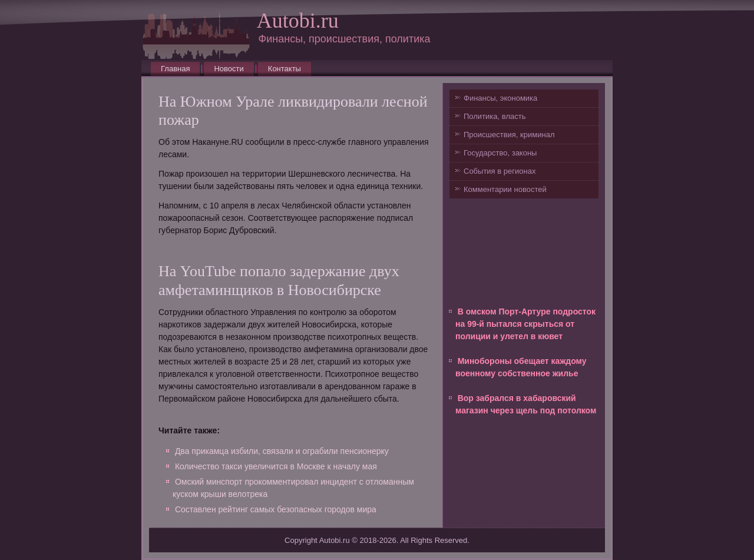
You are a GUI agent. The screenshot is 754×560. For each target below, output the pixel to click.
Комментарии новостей (505, 189)
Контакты (285, 69)
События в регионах (500, 171)
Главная (175, 69)
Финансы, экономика (500, 98)
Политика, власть (495, 116)
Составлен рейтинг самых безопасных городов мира (276, 509)
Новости (229, 69)
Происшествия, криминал (509, 135)
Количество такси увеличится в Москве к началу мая (276, 466)
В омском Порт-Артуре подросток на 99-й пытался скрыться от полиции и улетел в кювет (525, 324)
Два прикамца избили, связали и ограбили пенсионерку (282, 451)
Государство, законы (500, 153)
